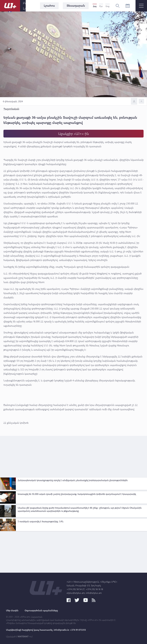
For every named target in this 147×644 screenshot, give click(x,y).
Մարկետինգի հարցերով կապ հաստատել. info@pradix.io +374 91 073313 (46, 630)
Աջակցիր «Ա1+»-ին (73, 134)
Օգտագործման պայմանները (41, 610)
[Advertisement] (73, 456)
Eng (108, 6)
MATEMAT (23, 636)
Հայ (95, 6)
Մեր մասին (12, 610)
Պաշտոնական (11, 109)
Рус (101, 6)
